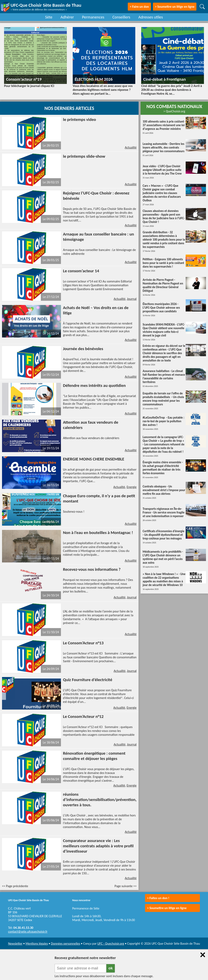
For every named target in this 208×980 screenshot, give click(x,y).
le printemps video (80, 119)
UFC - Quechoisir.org (111, 944)
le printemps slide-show (84, 156)
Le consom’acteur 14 (81, 271)
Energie (132, 487)
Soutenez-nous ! (74, 512)
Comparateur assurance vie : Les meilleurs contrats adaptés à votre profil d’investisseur (98, 846)
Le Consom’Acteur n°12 (83, 716)
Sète (49, 17)
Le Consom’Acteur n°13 (83, 643)
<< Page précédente (15, 886)
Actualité (131, 147)
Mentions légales (37, 944)
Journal (132, 299)
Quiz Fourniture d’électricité (88, 680)
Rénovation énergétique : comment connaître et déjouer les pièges (94, 756)
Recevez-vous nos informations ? (92, 569)
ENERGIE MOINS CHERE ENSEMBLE (94, 459)
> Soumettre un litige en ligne (175, 7)
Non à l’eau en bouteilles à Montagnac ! (98, 533)
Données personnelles (66, 944)
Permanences (93, 17)
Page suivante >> (126, 886)
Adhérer (67, 17)
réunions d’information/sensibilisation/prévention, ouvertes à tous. (100, 800)
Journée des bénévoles (83, 349)
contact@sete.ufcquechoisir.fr (28, 932)
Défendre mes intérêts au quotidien (94, 385)
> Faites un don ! (158, 898)
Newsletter (15, 944)
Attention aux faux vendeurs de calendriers (91, 438)
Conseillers (121, 17)
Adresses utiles (151, 17)
